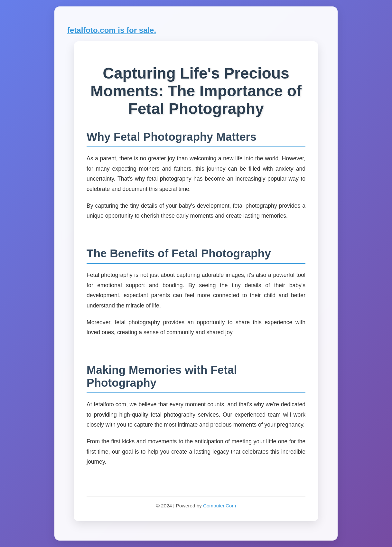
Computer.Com (219, 506)
